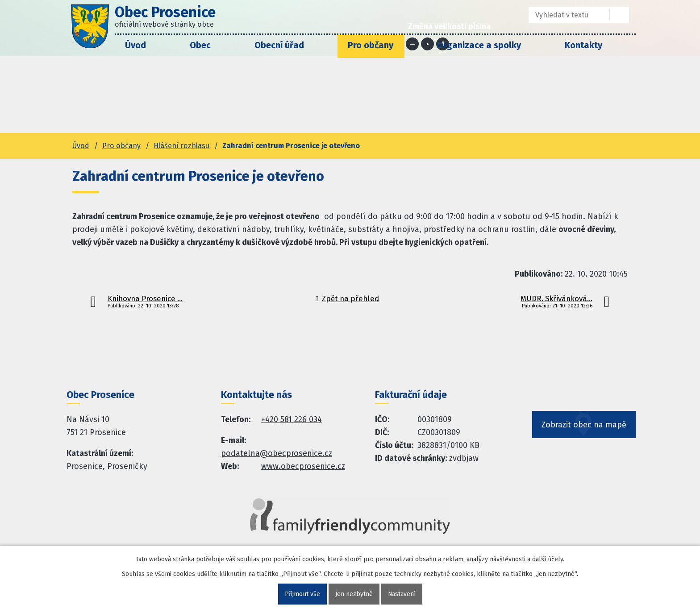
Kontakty (583, 45)
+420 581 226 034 (292, 419)
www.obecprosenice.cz (303, 466)
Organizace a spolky (479, 45)
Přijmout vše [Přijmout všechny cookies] (302, 594)
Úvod (135, 45)
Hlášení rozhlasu (181, 146)
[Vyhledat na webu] (619, 15)
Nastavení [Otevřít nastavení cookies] (402, 594)
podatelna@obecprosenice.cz (277, 453)
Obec (200, 45)
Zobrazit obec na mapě (584, 425)
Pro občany (371, 45)
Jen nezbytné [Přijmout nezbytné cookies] (354, 594)
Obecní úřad (279, 45)
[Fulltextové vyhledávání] (563, 15)
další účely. (548, 559)
